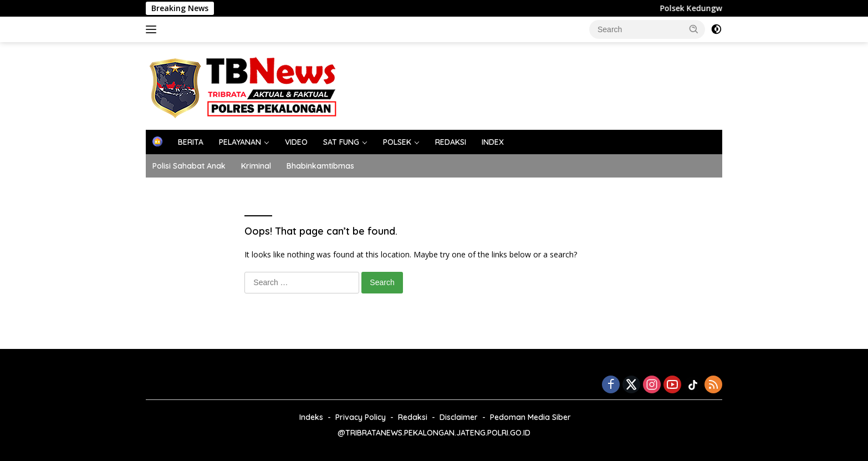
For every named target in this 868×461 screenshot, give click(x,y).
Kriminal (256, 166)
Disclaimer (459, 417)
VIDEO (296, 142)
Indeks (311, 417)
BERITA (191, 142)
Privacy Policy (361, 417)
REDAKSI (451, 142)
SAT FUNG (341, 142)
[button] (694, 29)
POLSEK (397, 142)
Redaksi (413, 417)
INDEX (493, 142)
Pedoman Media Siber (530, 417)
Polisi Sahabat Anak (189, 166)
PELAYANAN (240, 142)
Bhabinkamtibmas (320, 166)
